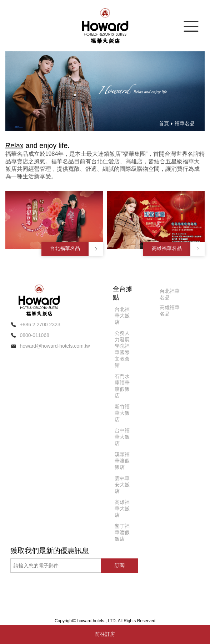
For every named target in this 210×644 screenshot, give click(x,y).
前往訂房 (105, 634)
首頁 (164, 123)
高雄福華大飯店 (122, 508)
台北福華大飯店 (122, 316)
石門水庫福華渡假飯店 (122, 386)
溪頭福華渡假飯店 (122, 461)
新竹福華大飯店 (122, 413)
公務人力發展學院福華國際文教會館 (122, 349)
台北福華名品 (65, 248)
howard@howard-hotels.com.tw (55, 346)
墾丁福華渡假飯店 (122, 532)
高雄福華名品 (167, 248)
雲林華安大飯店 (122, 485)
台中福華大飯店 (122, 437)
